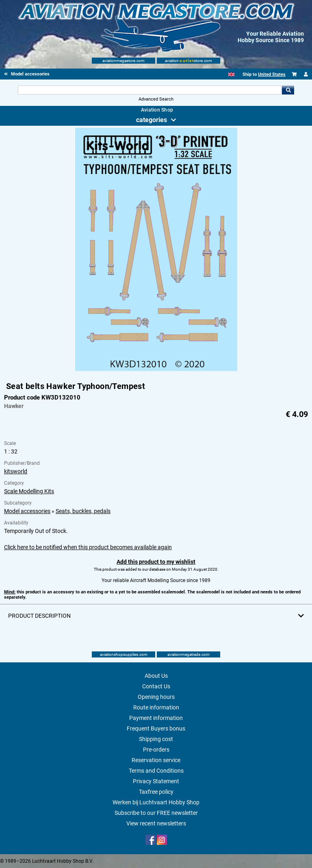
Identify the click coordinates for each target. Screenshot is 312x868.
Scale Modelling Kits (29, 491)
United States (272, 74)
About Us (156, 676)
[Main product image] (156, 370)
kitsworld (16, 471)
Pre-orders (156, 750)
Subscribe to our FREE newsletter (156, 813)
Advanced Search (156, 99)
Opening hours (156, 697)
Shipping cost (156, 739)
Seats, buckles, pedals (83, 511)
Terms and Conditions (156, 771)
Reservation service (156, 760)
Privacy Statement (156, 781)
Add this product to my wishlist (156, 562)
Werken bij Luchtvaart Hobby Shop (156, 802)
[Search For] (150, 90)
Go (288, 90)
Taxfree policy (156, 792)
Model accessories (27, 511)
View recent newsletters (156, 823)
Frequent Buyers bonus (156, 728)
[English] (231, 74)
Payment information (156, 718)
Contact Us (156, 686)
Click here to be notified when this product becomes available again (88, 547)
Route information (156, 707)
